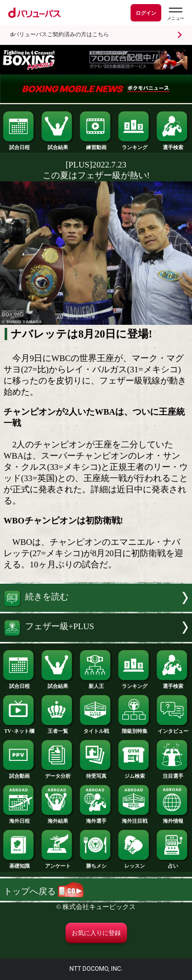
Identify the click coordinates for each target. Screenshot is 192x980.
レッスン (134, 864)
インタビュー (173, 729)
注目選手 (173, 774)
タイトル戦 (96, 729)
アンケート (57, 864)
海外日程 (19, 819)
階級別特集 (134, 729)
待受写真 (96, 774)
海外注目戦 (134, 819)
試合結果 (57, 145)
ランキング (134, 145)
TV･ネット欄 (19, 729)
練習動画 (96, 145)
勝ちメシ (96, 864)
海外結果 (57, 819)
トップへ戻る (44, 891)
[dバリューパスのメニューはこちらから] (175, 14)
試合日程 (19, 145)
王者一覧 (57, 729)
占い (173, 864)
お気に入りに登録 (96, 933)
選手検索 (173, 145)
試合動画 (19, 774)
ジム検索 (134, 774)
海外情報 (173, 819)
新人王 (96, 684)
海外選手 (96, 819)
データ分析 (57, 774)
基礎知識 (19, 864)
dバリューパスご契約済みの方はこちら (60, 34)
